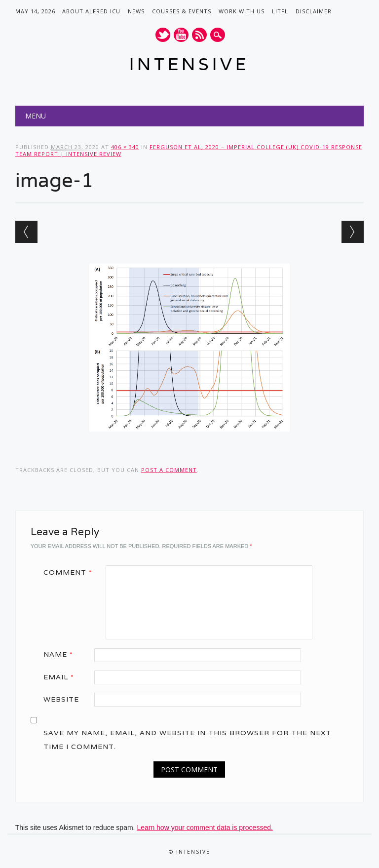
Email (62, 677)
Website (61, 699)
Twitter (163, 35)
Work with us (242, 11)
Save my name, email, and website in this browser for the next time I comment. (187, 740)
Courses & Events (182, 11)
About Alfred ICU (91, 11)
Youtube (181, 35)
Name (62, 654)
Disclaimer (314, 11)
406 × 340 (125, 147)
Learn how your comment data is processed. (205, 828)
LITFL (280, 11)
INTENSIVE (189, 64)
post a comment (169, 470)
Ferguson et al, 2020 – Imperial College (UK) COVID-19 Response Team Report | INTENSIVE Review (189, 150)
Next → (353, 232)
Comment (71, 572)
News (136, 11)
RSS (199, 35)
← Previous (26, 232)
